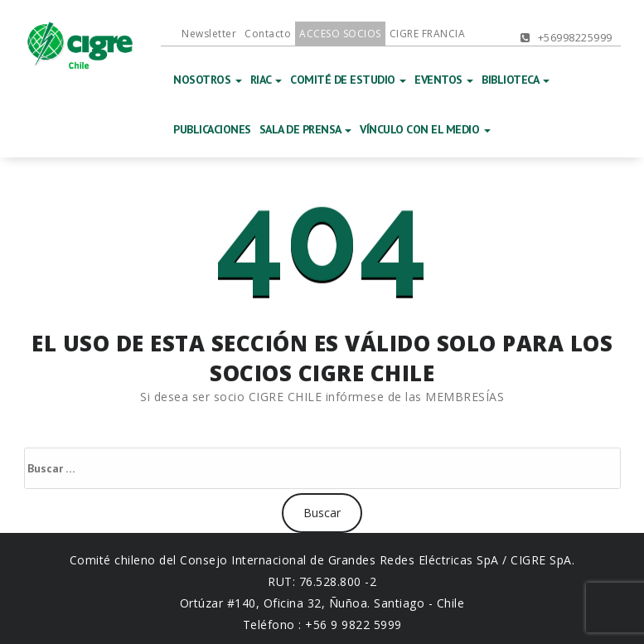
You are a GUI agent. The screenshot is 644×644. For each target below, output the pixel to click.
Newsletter (209, 34)
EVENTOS (444, 80)
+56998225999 (567, 37)
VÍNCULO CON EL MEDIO (425, 129)
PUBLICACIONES (212, 129)
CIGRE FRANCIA (428, 34)
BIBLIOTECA (516, 80)
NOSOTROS (208, 80)
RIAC (266, 80)
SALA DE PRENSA (306, 129)
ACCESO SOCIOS (340, 34)
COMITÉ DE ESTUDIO (348, 80)
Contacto (268, 34)
